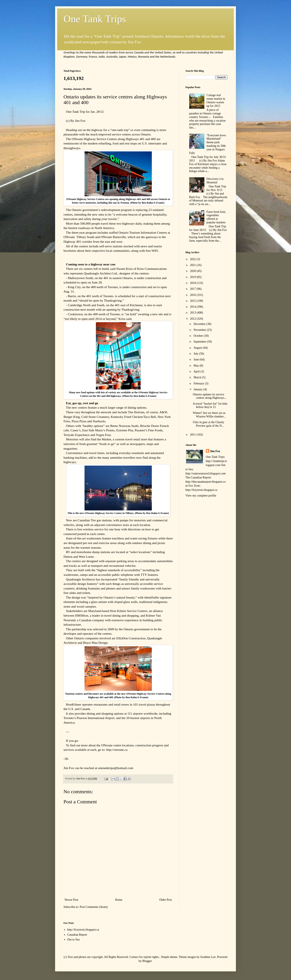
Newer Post (71, 900)
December (200, 324)
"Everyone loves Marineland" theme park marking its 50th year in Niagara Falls (208, 144)
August (198, 348)
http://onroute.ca (117, 750)
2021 (193, 265)
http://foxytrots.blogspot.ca (83, 930)
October (199, 336)
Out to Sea (73, 940)
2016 (193, 295)
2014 (193, 307)
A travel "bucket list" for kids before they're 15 (210, 405)
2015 (193, 301)
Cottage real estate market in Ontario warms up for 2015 (216, 100)
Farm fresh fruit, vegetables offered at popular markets (216, 217)
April (197, 371)
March (198, 377)
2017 (193, 289)
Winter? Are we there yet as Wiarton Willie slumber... (209, 415)
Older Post (166, 900)
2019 (193, 277)
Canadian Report (77, 935)
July (196, 354)
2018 (193, 283)
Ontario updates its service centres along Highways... (210, 396)
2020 (193, 271)
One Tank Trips (95, 19)
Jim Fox (215, 451)
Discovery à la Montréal (215, 181)
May (196, 366)
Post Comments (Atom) (94, 907)
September (200, 342)
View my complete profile (201, 496)
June (196, 360)
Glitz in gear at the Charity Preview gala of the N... (209, 424)
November (200, 330)
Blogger (147, 961)
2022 (193, 259)
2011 (193, 435)
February (199, 383)
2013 (193, 313)
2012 (193, 319)
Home (119, 900)
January (198, 389)
